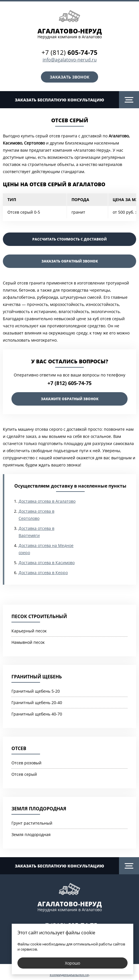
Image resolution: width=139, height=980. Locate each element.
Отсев (19, 748)
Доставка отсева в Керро (43, 573)
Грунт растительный (32, 823)
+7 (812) (69, 52)
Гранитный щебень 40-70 (37, 714)
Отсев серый (24, 774)
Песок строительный (39, 616)
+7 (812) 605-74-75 (69, 383)
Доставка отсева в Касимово (47, 563)
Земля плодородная (39, 809)
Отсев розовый (26, 763)
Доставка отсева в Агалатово (47, 501)
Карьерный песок (29, 631)
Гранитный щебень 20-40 (37, 703)
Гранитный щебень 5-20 (36, 691)
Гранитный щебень (37, 677)
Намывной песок (28, 642)
